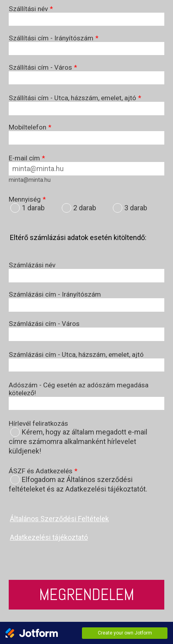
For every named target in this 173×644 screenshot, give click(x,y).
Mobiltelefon (30, 127)
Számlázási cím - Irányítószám (55, 294)
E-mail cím (27, 158)
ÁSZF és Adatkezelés (43, 471)
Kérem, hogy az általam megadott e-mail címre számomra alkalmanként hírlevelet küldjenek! (78, 441)
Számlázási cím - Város (44, 324)
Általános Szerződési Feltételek (59, 519)
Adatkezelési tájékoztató (49, 537)
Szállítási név (31, 9)
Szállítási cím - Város (43, 67)
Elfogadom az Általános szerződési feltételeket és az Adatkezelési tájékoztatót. (78, 484)
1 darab (33, 208)
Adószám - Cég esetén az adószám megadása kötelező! (79, 389)
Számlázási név (32, 265)
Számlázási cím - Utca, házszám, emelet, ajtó (76, 354)
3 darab (136, 208)
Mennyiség (27, 199)
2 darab (85, 208)
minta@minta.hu (30, 180)
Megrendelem (87, 595)
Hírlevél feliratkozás (38, 423)
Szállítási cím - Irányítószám (54, 38)
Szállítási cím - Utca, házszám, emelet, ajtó (75, 98)
